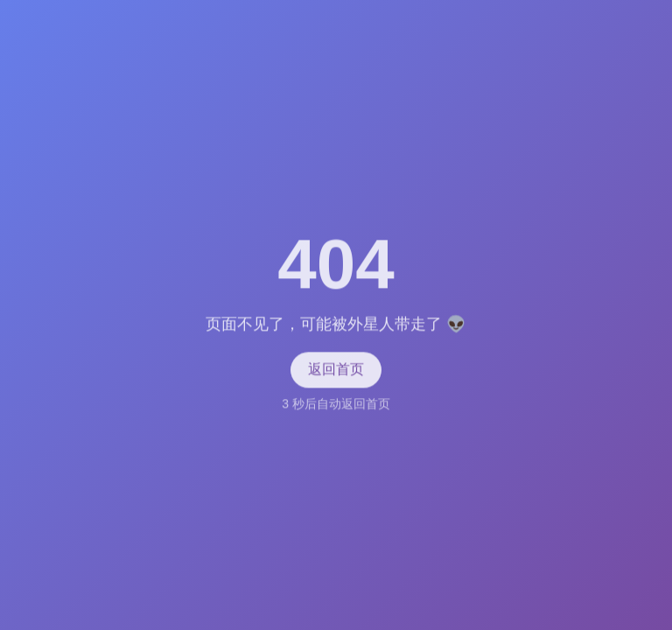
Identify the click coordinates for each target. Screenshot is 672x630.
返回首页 (336, 370)
